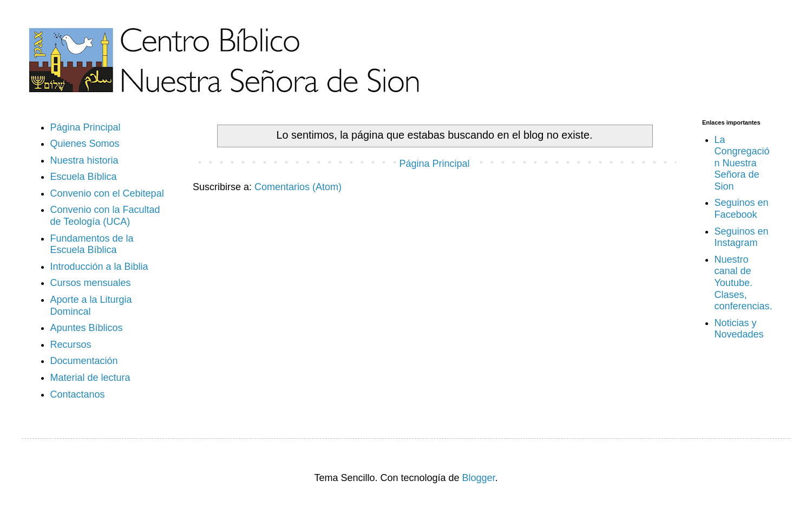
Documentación (84, 361)
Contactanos (78, 394)
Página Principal (434, 164)
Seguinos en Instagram (742, 237)
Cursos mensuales (91, 283)
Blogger (479, 478)
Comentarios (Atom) (298, 187)
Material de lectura (90, 378)
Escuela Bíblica (84, 177)
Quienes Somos (85, 144)
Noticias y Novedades (739, 329)
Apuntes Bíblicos (87, 328)
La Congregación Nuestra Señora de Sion (742, 163)
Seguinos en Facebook (742, 209)
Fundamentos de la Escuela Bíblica (92, 244)
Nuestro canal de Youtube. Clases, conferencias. (744, 283)
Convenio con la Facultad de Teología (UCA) (105, 216)
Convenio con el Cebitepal (107, 193)
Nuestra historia (84, 160)
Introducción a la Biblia (99, 267)
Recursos (71, 345)
